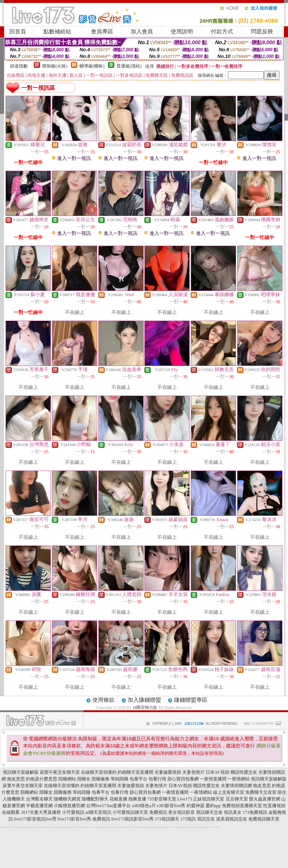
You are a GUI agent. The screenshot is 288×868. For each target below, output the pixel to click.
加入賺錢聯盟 (144, 700)
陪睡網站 (67, 779)
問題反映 (262, 32)
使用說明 (182, 32)
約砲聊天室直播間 (135, 772)
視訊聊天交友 (209, 812)
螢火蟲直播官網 (265, 799)
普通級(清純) (129, 66)
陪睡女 (84, 779)
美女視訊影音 (181, 812)
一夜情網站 (239, 779)
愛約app (213, 806)
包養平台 (138, 779)
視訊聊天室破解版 (21, 772)
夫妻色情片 (193, 772)
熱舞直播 (137, 799)
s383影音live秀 (171, 806)
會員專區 (102, 32)
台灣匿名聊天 (39, 799)
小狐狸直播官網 (69, 806)
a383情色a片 (144, 806)
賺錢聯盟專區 (191, 700)
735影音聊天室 (162, 799)
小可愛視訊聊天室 (130, 812)
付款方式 (222, 32)
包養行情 (157, 779)
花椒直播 (118, 799)
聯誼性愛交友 (244, 772)
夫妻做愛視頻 (168, 772)
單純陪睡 (120, 779)
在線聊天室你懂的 (99, 772)
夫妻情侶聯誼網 (236, 786)
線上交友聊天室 (229, 792)
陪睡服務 (101, 779)
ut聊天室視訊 (98, 812)
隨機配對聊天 (95, 799)
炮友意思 (16, 779)
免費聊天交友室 (261, 792)
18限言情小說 (145, 707)
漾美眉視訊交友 (232, 819)
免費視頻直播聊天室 (242, 806)
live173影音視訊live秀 (35, 819)
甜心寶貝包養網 (183, 779)
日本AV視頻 (217, 772)
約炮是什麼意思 (42, 779)
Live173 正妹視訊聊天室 (201, 799)
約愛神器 (196, 806)
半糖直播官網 (39, 806)
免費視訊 (158, 812)
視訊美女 (233, 812)
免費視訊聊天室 (264, 819)
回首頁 (18, 32)
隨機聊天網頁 (67, 799)
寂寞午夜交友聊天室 (60, 772)
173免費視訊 (255, 812)
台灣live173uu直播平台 (108, 806)
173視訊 (188, 819)
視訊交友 (206, 819)
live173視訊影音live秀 (132, 819)
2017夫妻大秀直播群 (41, 812)
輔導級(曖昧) (92, 66)
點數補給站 (57, 32)
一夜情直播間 (213, 779)
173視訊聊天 (167, 819)
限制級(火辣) (55, 66)
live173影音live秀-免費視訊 (84, 819)
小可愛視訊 (73, 812)
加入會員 (142, 32)
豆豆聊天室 (237, 799)
